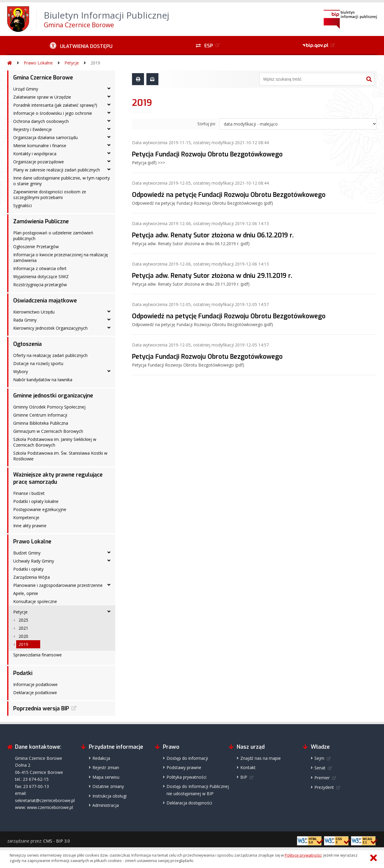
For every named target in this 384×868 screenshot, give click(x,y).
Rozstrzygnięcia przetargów (40, 285)
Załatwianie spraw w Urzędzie (42, 97)
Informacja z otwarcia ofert (40, 268)
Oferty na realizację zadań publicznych (50, 355)
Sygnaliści (22, 205)
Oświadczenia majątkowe (45, 301)
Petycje (72, 63)
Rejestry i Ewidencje (33, 129)
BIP (244, 777)
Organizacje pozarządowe (39, 162)
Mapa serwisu (106, 777)
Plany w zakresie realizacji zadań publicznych (57, 170)
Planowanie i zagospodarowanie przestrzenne (58, 585)
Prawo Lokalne (38, 63)
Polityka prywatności (186, 777)
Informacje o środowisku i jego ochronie (53, 113)
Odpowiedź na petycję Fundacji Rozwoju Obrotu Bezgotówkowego (229, 195)
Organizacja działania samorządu (45, 137)
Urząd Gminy (26, 89)
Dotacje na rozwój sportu (38, 363)
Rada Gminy (25, 320)
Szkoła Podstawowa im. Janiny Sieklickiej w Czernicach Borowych (55, 442)
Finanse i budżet (29, 493)
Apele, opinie (26, 593)
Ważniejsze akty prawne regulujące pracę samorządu (58, 478)
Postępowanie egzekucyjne (40, 509)
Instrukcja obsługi (109, 796)
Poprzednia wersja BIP (41, 709)
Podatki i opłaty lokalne (36, 501)
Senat (320, 768)
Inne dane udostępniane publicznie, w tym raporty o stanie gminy (61, 181)
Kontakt (248, 767)
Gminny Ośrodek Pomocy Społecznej (49, 407)
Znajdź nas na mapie (261, 758)
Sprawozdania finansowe (37, 655)
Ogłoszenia (27, 344)
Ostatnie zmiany (108, 786)
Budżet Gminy (27, 553)
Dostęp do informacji (187, 758)
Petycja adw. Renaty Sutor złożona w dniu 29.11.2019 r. (212, 276)
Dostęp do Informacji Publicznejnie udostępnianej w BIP (198, 790)
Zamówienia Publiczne (41, 221)
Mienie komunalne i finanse (40, 146)
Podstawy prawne (184, 767)
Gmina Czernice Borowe (43, 78)
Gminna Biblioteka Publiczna (41, 423)
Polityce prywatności (303, 855)
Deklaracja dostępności (189, 803)
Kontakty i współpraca (35, 154)
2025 (23, 620)
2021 (23, 628)
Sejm (319, 758)
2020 (23, 636)
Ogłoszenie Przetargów (36, 247)
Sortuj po (206, 124)
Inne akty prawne (30, 526)
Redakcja (101, 758)
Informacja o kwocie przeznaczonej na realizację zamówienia (61, 257)
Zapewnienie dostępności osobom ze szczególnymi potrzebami (50, 195)
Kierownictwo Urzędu (34, 312)
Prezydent (324, 787)
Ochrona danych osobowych (41, 121)
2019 (95, 63)
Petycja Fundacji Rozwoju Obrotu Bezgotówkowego (207, 154)
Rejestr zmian (106, 767)
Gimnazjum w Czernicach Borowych (48, 431)
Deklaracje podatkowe (35, 693)
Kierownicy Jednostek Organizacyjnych (50, 328)
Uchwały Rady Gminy (34, 561)
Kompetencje (26, 517)
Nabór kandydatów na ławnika (43, 380)
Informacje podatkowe (35, 684)
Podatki (23, 673)
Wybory (21, 372)
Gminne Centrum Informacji (40, 415)
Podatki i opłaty (28, 569)
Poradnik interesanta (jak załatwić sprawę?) (55, 105)
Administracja (106, 805)
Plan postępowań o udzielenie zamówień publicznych (53, 236)
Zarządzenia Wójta (31, 577)
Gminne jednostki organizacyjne (53, 396)
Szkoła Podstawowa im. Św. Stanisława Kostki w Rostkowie (60, 456)
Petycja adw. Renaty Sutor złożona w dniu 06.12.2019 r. (213, 235)
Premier (322, 778)
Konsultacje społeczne (35, 601)
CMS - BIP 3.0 (57, 841)
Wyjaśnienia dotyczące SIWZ (41, 276)
